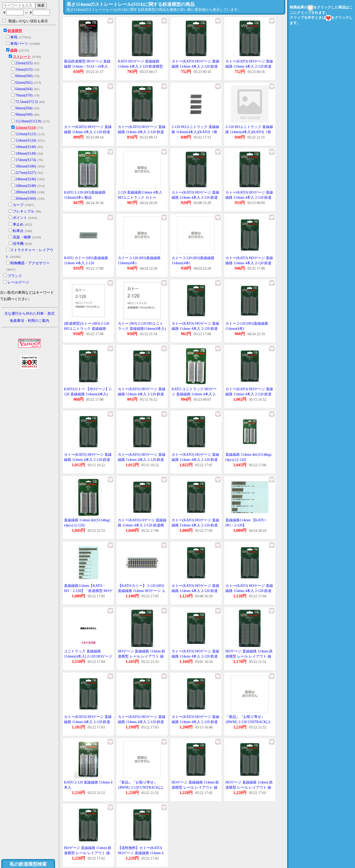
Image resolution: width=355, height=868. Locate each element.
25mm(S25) (24, 63)
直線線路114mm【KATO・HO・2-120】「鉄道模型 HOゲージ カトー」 (88, 591)
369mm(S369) (26, 199)
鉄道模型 (15, 31)
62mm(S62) (24, 83)
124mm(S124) (26, 140)
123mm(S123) (26, 134)
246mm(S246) (26, 179)
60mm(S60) (24, 76)
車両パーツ (19, 44)
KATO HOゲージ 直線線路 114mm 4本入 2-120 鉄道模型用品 (140, 66)
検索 (41, 5)
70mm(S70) (24, 95)
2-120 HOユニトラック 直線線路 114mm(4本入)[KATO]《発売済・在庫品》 (195, 132)
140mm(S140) (26, 147)
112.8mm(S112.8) (28, 121)
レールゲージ (18, 282)
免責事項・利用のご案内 (29, 321)
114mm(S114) (26, 128)
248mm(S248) (26, 186)
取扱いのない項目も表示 (25, 21)
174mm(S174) (26, 160)
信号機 (18, 244)
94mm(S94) (24, 108)
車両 (14, 37)
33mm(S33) (24, 70)
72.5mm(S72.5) (27, 102)
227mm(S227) (26, 173)
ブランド (15, 276)
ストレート (22, 57)
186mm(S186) (26, 166)
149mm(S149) (26, 154)
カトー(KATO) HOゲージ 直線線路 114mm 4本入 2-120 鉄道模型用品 (195, 66)
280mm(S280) (26, 192)
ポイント (20, 218)
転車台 (18, 231)
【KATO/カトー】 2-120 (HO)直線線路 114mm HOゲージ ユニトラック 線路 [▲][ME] (142, 591)
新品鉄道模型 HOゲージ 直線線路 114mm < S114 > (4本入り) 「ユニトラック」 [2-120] (87, 66)
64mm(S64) (24, 89)
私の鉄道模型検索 (28, 864)
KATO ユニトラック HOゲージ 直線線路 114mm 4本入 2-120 (194, 394)
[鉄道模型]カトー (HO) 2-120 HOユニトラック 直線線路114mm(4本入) (87, 329)
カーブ (18, 205)
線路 (14, 50)
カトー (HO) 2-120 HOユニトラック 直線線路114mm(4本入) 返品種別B (142, 329)
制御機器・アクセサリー (30, 263)
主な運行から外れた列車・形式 (29, 314)
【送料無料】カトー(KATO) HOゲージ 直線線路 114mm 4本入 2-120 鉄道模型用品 (141, 853)
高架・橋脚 (22, 237)
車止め (18, 224)
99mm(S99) (24, 115)
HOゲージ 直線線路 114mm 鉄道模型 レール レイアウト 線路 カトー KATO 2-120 (142, 656)
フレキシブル (24, 211)
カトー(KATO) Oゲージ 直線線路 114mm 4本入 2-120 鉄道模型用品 (142, 525)
